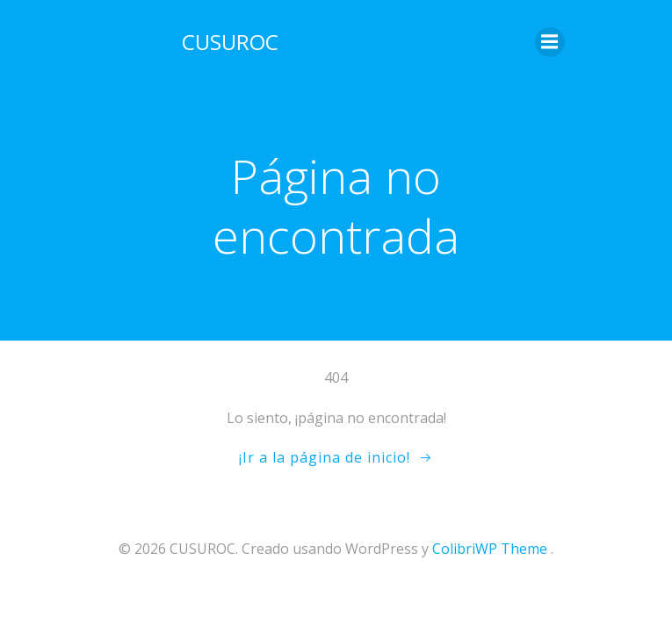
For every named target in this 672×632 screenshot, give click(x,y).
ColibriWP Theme (490, 549)
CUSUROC (230, 42)
